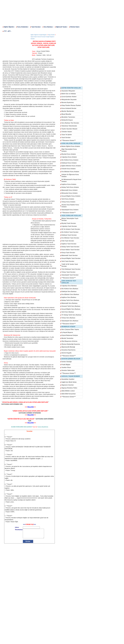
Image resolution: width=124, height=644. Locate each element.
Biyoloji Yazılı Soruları (69, 223)
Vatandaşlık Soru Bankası (70, 321)
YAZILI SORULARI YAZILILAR (71, 216)
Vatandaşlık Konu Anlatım (70, 210)
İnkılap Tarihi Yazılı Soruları (70, 247)
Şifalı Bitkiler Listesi (68, 391)
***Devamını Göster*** (69, 140)
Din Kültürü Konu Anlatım (70, 160)
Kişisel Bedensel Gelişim (70, 335)
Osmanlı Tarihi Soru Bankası (71, 306)
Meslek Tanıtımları (68, 338)
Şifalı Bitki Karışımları (69, 394)
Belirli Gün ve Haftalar (69, 94)
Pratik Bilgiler (66, 365)
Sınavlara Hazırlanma (69, 350)
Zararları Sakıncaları (68, 370)
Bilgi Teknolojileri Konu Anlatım (69, 150)
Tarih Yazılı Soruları (68, 261)
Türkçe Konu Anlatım (68, 202)
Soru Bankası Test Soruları (70, 123)
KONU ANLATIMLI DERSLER (71, 143)
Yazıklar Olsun (66, 367)
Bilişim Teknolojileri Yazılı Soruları (70, 219)
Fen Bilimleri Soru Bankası (70, 294)
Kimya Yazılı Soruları (68, 253)
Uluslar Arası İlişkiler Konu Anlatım (70, 206)
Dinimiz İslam (75, 27)
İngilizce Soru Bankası (69, 297)
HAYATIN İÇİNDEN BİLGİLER (71, 359)
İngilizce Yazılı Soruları (69, 244)
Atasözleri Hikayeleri (68, 91)
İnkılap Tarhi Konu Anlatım (70, 187)
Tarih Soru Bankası (68, 312)
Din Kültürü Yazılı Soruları (70, 232)
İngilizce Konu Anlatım (69, 184)
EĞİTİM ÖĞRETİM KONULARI (71, 88)
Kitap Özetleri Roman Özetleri (71, 105)
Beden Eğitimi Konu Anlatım (71, 146)
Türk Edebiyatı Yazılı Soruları (71, 269)
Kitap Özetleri (51, 35)
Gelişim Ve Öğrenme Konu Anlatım (70, 176)
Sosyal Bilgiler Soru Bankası (71, 309)
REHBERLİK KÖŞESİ (68, 327)
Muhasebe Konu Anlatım (70, 193)
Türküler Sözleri (67, 132)
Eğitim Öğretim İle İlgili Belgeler (39, 35)
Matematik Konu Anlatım (70, 190)
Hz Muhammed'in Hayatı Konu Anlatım (71, 180)
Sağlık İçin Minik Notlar (69, 382)
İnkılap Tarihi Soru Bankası (70, 300)
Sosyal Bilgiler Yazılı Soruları (71, 258)
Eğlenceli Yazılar (62, 27)
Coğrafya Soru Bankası (69, 286)
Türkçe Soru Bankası (68, 318)
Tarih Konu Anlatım (68, 199)
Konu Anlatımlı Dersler (69, 108)
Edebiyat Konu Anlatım (69, 163)
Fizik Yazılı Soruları (68, 241)
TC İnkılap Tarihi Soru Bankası (71, 315)
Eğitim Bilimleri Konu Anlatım (71, 166)
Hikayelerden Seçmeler (69, 100)
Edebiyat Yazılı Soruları (69, 235)
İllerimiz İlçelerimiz (68, 102)
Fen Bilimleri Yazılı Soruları (70, 238)
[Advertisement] (52, 12)
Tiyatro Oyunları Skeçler (69, 129)
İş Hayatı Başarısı (67, 332)
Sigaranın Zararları (68, 385)
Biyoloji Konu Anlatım (69, 154)
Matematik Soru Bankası (70, 303)
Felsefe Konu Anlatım (69, 169)
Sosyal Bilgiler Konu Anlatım (71, 196)
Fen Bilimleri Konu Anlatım (70, 172)
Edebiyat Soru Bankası (69, 291)
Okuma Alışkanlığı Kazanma (71, 344)
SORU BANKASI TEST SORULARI (69, 282)
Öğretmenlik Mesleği (68, 347)
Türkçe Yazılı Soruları (69, 272)
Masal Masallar (66, 114)
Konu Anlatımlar (23, 27)
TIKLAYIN (30, 407)
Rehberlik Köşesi (67, 120)
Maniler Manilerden (68, 111)
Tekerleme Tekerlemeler (69, 126)
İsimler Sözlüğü (67, 362)
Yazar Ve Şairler (67, 135)
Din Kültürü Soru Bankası (70, 289)
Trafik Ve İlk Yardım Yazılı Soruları (70, 265)
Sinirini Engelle (67, 353)
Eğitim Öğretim (9, 27)
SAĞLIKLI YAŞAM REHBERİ (71, 376)
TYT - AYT (8, 31)
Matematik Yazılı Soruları (70, 255)
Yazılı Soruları (36, 27)
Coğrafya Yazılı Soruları (69, 226)
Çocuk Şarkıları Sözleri (69, 97)
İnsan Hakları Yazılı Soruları (71, 250)
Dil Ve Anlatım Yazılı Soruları (71, 229)
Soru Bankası (49, 27)
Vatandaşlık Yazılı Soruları (70, 275)
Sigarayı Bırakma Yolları (69, 388)
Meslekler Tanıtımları (68, 117)
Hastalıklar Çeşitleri (68, 379)
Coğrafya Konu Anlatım (69, 157)
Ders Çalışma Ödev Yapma (70, 329)
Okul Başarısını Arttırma (69, 341)
